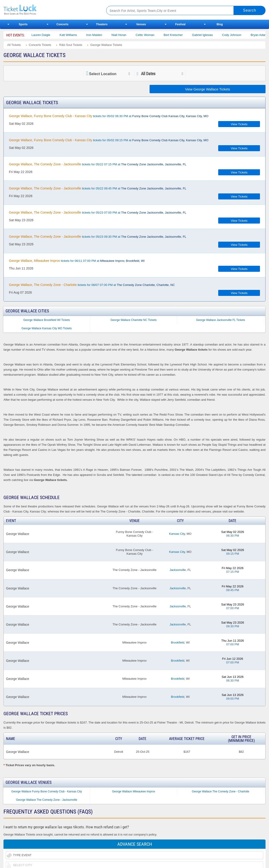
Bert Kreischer (214, 35)
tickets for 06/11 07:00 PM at (77, 261)
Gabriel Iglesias (243, 35)
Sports (23, 24)
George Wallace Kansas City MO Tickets (47, 328)
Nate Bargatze (53, 35)
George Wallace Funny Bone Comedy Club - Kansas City (47, 791)
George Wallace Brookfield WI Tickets (47, 320)
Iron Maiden (135, 35)
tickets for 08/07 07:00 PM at (92, 285)
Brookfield (178, 642)
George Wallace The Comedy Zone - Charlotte (220, 791)
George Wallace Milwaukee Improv (134, 791)
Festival (180, 24)
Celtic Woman (186, 35)
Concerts (62, 24)
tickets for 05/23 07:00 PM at (98, 212)
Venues (141, 24)
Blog (220, 24)
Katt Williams (109, 35)
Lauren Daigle (82, 35)
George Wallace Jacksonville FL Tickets (220, 320)
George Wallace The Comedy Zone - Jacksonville (46, 800)
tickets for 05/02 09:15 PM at (109, 140)
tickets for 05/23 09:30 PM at (98, 237)
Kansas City (177, 534)
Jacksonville (178, 570)
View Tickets (239, 124)
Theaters (102, 24)
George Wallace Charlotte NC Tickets (134, 320)
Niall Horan (159, 35)
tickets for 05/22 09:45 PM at (98, 188)
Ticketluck (49, 10)
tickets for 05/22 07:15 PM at (98, 164)
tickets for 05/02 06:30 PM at (109, 116)
